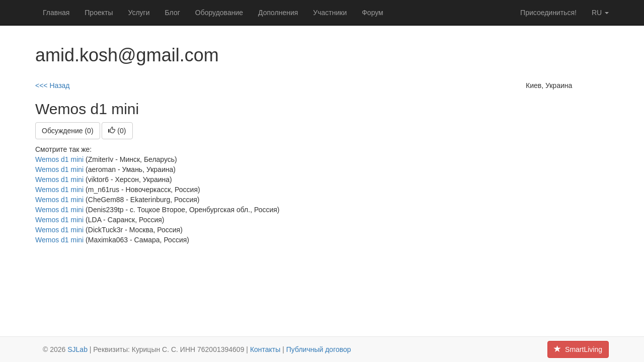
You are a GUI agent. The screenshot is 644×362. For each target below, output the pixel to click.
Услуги (139, 13)
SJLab (77, 349)
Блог (173, 13)
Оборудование (219, 13)
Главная (56, 13)
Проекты (99, 13)
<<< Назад (53, 85)
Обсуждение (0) (68, 131)
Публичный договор (319, 349)
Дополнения (278, 13)
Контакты (265, 349)
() (117, 131)
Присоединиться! (548, 13)
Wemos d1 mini (59, 159)
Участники (330, 13)
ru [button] (600, 13)
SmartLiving (578, 349)
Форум (373, 13)
